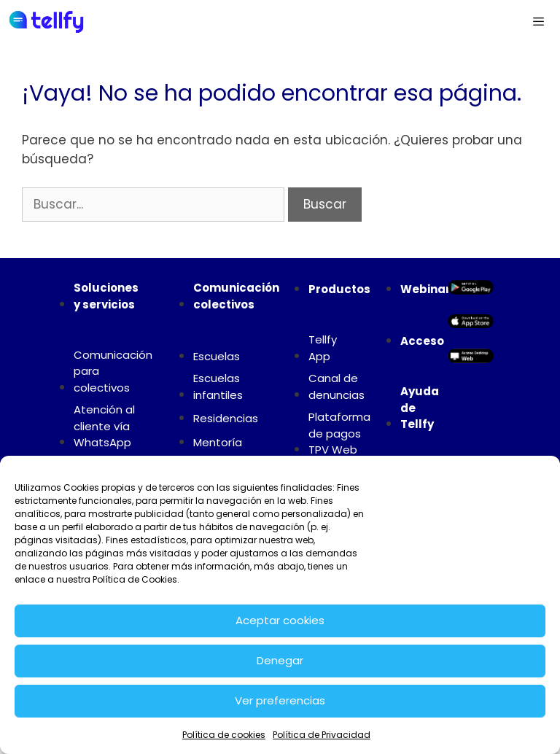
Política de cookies (224, 735)
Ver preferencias (280, 700)
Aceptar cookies (280, 620)
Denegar (280, 660)
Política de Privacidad (322, 735)
